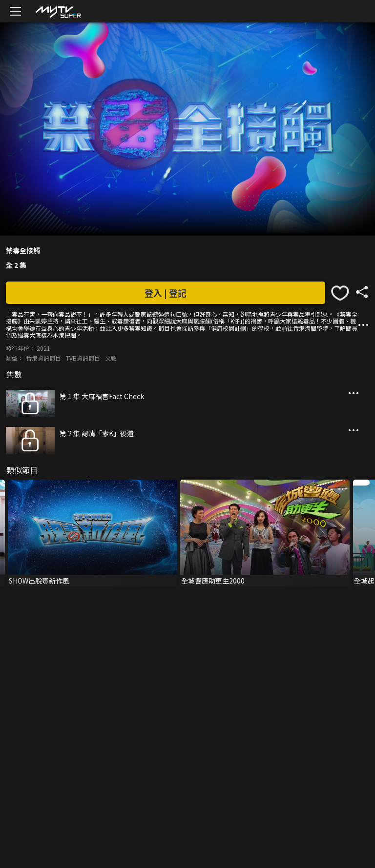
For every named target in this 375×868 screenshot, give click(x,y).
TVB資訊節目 (83, 358)
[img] (58, 11)
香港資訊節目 (43, 358)
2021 (43, 348)
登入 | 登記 (166, 293)
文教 (111, 358)
